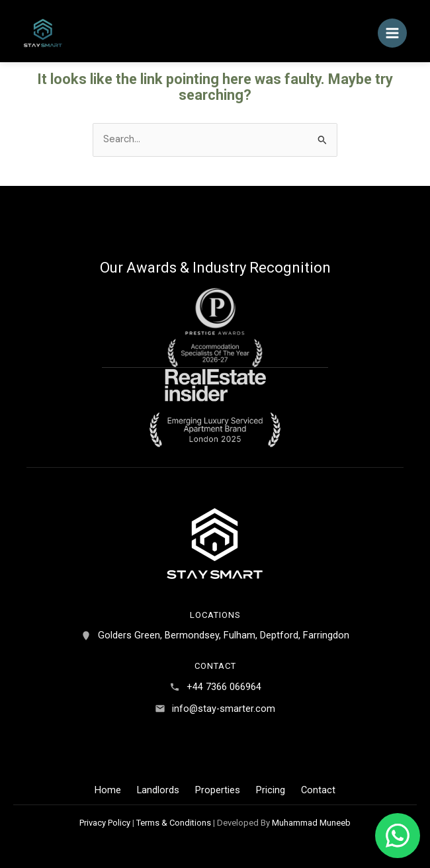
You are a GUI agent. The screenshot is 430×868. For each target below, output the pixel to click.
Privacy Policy (105, 823)
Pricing (271, 790)
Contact (318, 790)
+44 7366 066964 (224, 687)
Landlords (158, 790)
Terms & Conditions (174, 823)
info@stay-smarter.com (224, 709)
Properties (218, 790)
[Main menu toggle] (392, 33)
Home (108, 790)
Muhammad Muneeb (311, 823)
